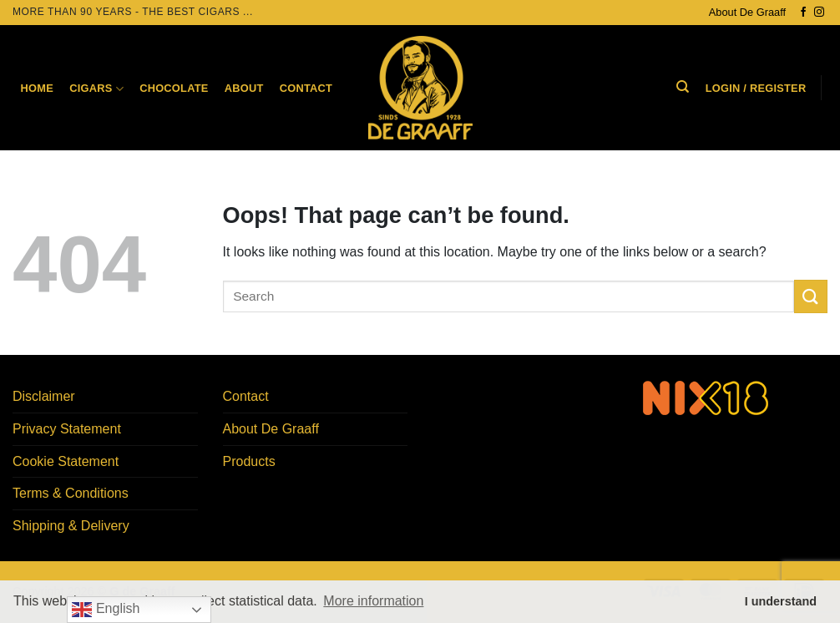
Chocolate (174, 88)
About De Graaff (747, 12)
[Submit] (811, 296)
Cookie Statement (66, 461)
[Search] (683, 87)
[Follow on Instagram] (819, 13)
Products (249, 461)
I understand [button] (781, 601)
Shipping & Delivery (71, 526)
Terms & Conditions (71, 493)
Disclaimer (44, 396)
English (106, 610)
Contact (306, 88)
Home (37, 88)
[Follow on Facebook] (803, 13)
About (244, 88)
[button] (756, 89)
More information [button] (373, 601)
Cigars (96, 89)
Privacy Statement (67, 429)
